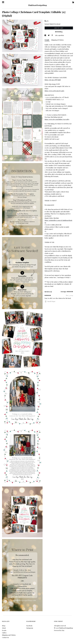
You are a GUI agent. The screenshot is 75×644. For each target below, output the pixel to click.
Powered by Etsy (59, 630)
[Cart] (73, 3)
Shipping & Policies (57, 40)
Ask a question (59, 35)
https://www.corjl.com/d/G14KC (54, 91)
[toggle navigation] (3, 2)
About (4, 628)
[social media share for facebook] (45, 35)
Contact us (5, 637)
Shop (4, 626)
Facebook (29, 626)
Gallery (4, 633)
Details (47, 40)
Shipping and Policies (9, 635)
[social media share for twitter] (49, 35)
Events (4, 630)
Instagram (30, 628)
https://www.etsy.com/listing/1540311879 (57, 119)
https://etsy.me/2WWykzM (53, 80)
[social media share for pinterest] (52, 35)
